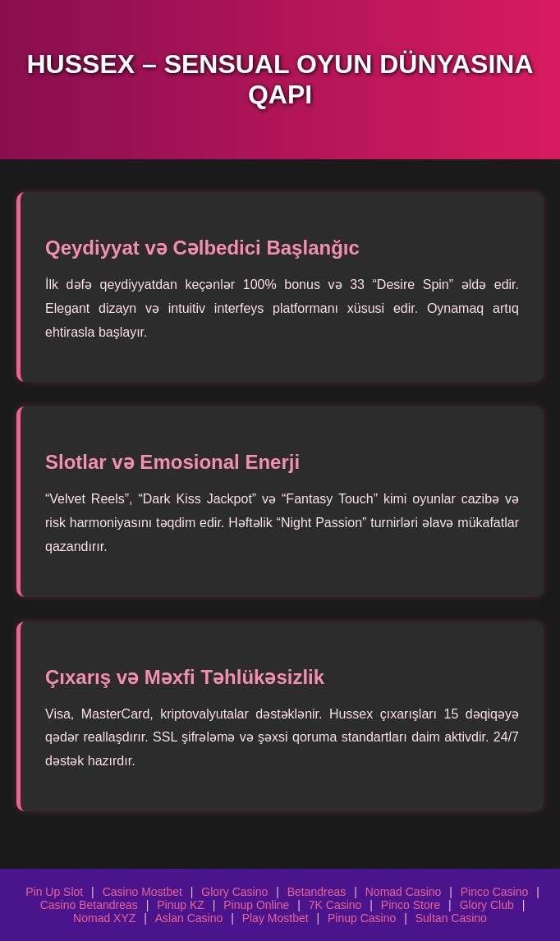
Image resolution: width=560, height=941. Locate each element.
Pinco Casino (495, 892)
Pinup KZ (181, 905)
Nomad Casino (404, 892)
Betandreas (317, 892)
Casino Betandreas (89, 905)
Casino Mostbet (142, 892)
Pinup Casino (362, 918)
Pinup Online (256, 905)
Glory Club (487, 905)
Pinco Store (411, 905)
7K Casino (335, 905)
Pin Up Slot (54, 892)
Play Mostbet (275, 918)
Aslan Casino (189, 918)
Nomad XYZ (104, 918)
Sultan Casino (451, 918)
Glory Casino (234, 892)
